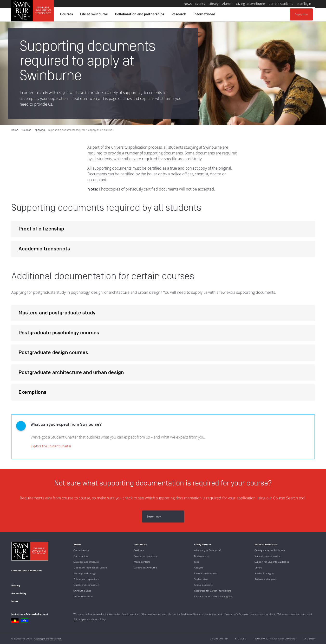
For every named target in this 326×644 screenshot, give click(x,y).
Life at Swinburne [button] (95, 15)
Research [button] (180, 15)
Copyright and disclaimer (48, 638)
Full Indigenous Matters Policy (90, 619)
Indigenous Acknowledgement (30, 614)
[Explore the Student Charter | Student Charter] (51, 446)
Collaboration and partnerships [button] (140, 15)
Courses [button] (67, 15)
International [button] (205, 15)
